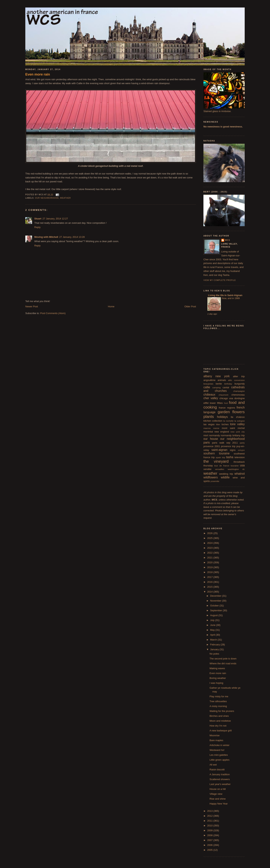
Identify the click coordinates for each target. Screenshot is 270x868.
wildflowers (211, 477)
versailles (220, 469)
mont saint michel (233, 428)
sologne (241, 450)
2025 (210, 538)
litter (218, 424)
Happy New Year (219, 804)
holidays (222, 417)
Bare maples (216, 740)
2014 (210, 592)
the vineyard (216, 461)
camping (216, 387)
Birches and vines (219, 716)
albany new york (217, 376)
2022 (210, 553)
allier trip (239, 376)
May (213, 630)
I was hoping (216, 683)
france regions (227, 408)
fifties (220, 403)
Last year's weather (220, 784)
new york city (238, 432)
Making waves (217, 668)
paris (207, 443)
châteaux (209, 395)
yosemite (215, 481)
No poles (214, 654)
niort (206, 435)
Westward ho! (217, 750)
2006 (210, 845)
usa (242, 465)
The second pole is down (223, 659)
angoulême (209, 380)
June (213, 625)
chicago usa (226, 398)
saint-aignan (219, 450)
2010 (210, 826)
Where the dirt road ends (223, 663)
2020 (210, 562)
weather (66, 198)
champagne (239, 391)
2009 (210, 830)
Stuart (38, 219)
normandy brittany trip (233, 435)
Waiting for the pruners (222, 711)
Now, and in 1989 (231, 298)
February (215, 645)
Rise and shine (217, 799)
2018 (210, 572)
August (214, 615)
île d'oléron (238, 417)
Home (111, 306)
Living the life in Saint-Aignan (225, 295)
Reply (37, 227)
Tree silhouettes (218, 701)
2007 (210, 840)
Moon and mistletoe (220, 721)
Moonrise (214, 735)
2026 (210, 533)
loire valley (237, 424)
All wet (213, 765)
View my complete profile (220, 280)
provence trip (228, 446)
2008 (210, 835)
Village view (216, 794)
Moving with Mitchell (46, 237)
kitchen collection (213, 421)
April (213, 635)
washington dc (236, 469)
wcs (228, 240)
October (215, 606)
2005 (210, 850)
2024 (210, 543)
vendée (207, 469)
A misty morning (218, 706)
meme (216, 428)
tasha (230, 457)
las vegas (209, 424)
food (226, 403)
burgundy (240, 384)
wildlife (225, 477)
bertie (219, 384)
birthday (228, 384)
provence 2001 (212, 446)
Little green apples (219, 760)
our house (211, 439)
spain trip (220, 457)
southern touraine (216, 453)
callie (207, 387)
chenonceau (238, 395)
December (216, 596)
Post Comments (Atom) (53, 313)
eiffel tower (210, 403)
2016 (210, 582)
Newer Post (32, 306)
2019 (210, 567)
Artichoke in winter (219, 745)
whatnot (240, 474)
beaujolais (208, 384)
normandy (214, 435)
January (215, 649)
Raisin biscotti (217, 770)
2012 (210, 816)
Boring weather (218, 678)
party (242, 443)
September (216, 610)
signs (233, 450)
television (240, 457)
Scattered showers (220, 779)
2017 (210, 577)
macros (207, 428)
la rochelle (228, 421)
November (216, 601)
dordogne (240, 398)
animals (222, 380)
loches (225, 424)
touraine (235, 466)
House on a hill (217, 789)
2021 (210, 558)
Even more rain (38, 74)
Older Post (190, 306)
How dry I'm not (218, 726)
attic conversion (236, 380)
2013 (210, 811)
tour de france (222, 466)
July (213, 620)
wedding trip (226, 474)
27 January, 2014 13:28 (72, 237)
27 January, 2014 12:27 (55, 219)
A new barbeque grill (220, 731)
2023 (210, 548)
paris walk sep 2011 (225, 443)
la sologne (240, 421)
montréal (208, 432)
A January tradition (220, 774)
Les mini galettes (219, 755)
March (214, 640)
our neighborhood (47, 198)
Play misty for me (219, 696)
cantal (226, 387)
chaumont (223, 395)
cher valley (211, 398)
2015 (210, 587)
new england (222, 432)
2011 (210, 821)
